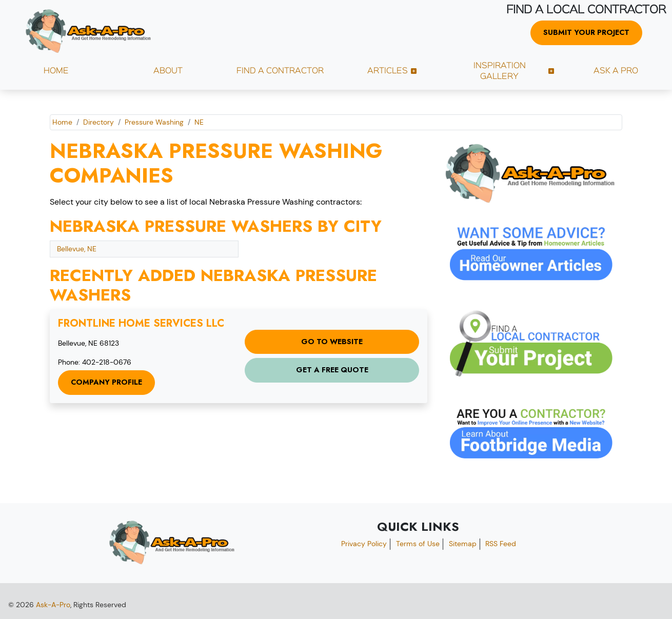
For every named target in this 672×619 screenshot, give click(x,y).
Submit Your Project (586, 32)
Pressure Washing (154, 122)
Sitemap (463, 544)
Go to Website (332, 342)
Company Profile (106, 382)
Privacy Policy (364, 544)
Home (62, 122)
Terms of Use (418, 544)
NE (199, 122)
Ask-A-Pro (53, 605)
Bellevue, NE (77, 249)
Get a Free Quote (332, 370)
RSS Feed (501, 544)
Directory (98, 122)
